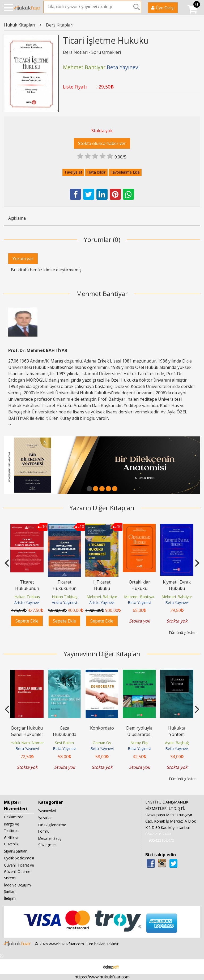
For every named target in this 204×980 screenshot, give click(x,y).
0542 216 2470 (158, 834)
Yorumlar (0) (102, 239)
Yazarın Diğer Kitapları (102, 508)
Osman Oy (102, 743)
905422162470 (161, 840)
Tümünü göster (182, 632)
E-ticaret (94, 966)
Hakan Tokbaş (27, 597)
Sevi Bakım (64, 743)
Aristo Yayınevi (27, 602)
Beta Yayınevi (139, 602)
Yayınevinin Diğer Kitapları (102, 654)
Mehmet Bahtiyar (102, 293)
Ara (137, 7)
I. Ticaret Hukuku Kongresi (102, 588)
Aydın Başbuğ (177, 743)
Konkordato (102, 728)
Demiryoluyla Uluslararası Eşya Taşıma (139, 734)
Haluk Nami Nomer (27, 743)
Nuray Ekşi (139, 743)
